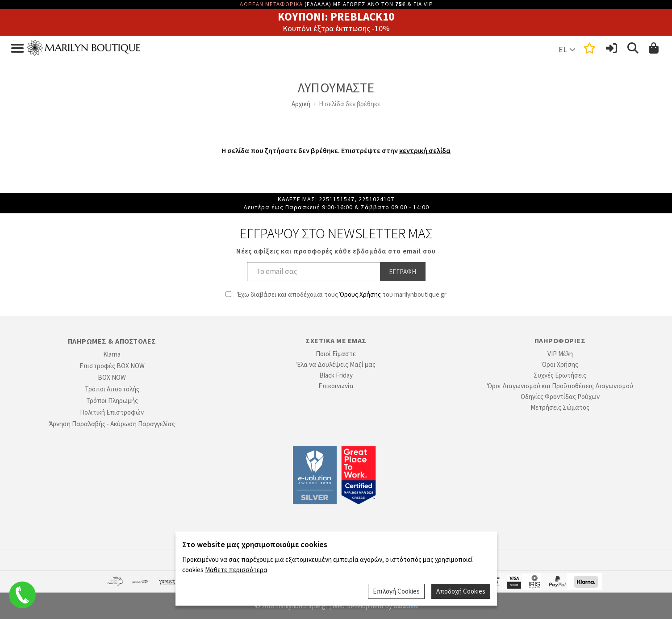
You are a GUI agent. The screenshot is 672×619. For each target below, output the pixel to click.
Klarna (112, 354)
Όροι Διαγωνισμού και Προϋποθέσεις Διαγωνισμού (560, 386)
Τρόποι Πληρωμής (112, 401)
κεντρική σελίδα (425, 150)
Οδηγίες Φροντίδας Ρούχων (560, 397)
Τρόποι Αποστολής (112, 389)
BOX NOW (112, 377)
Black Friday (336, 375)
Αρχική (301, 104)
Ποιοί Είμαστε (336, 354)
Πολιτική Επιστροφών (112, 412)
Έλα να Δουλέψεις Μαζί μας (336, 364)
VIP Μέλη (560, 354)
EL (563, 49)
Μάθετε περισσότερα (236, 569)
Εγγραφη (403, 272)
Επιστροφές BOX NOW (112, 366)
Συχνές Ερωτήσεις (560, 375)
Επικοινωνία (336, 386)
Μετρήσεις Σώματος (560, 407)
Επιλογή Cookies (396, 591)
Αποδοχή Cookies (461, 591)
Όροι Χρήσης (560, 364)
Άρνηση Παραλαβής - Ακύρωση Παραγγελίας (112, 424)
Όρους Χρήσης (360, 294)
